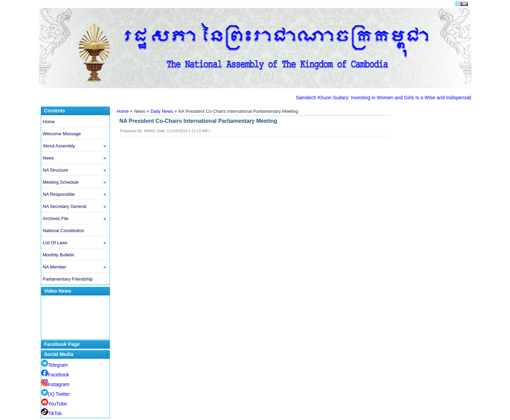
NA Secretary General (76, 207)
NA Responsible (76, 194)
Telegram (55, 365)
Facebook (55, 375)
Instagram (55, 384)
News (76, 158)
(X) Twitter (56, 394)
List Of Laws (76, 243)
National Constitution (64, 231)
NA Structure (76, 170)
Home (49, 122)
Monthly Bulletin (59, 255)
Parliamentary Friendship (68, 279)
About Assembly (76, 146)
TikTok (52, 413)
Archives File (76, 219)
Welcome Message (62, 134)
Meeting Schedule (76, 182)
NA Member (76, 267)
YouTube (54, 404)
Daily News (162, 111)
